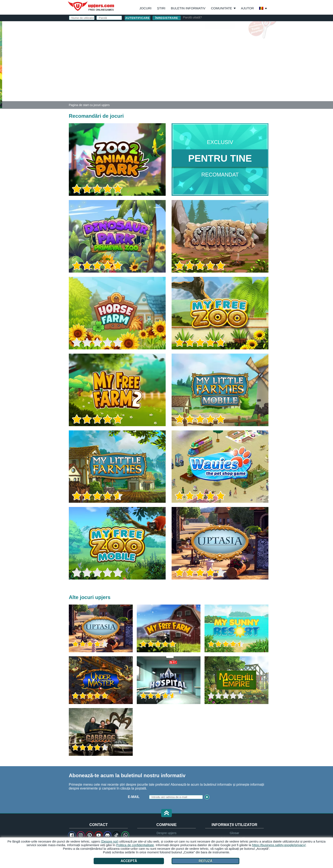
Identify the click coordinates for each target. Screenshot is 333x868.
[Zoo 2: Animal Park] (1, 64)
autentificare (219, 27)
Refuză (205, 861)
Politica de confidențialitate (135, 845)
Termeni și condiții (208, 71)
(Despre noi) (110, 841)
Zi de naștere (190, 63)
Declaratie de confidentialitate (205, 75)
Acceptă (129, 861)
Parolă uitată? (192, 17)
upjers (91, 6)
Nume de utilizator (187, 38)
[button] (166, 813)
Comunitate (221, 8)
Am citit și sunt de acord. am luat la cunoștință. (215, 75)
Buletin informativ (188, 8)
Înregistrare (167, 18)
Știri (161, 8)
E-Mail (183, 46)
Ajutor (248, 8)
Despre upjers (166, 833)
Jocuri (145, 8)
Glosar (234, 833)
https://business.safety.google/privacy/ (279, 845)
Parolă (184, 55)
